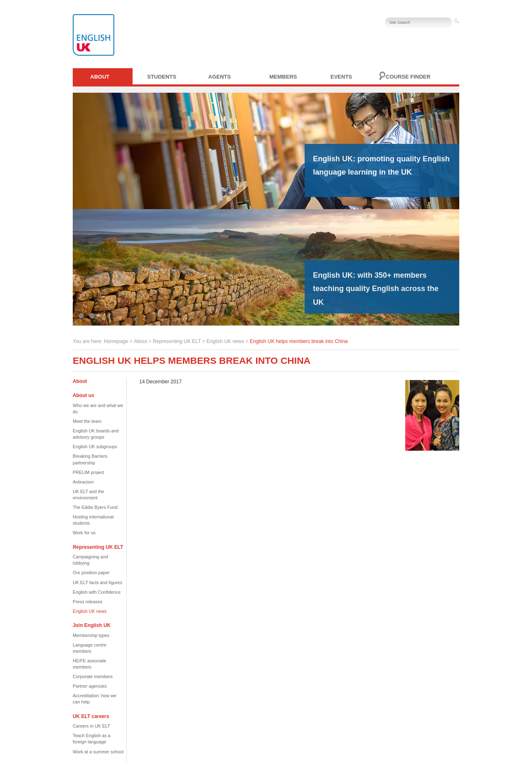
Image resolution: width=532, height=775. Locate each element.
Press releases (87, 602)
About (100, 77)
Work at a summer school (98, 752)
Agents (219, 77)
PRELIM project (89, 472)
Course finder (408, 77)
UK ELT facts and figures (97, 582)
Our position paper (91, 573)
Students (162, 77)
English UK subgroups (95, 447)
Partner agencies (90, 686)
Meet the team (87, 421)
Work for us (84, 533)
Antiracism (83, 482)
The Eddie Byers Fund (95, 507)
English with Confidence (97, 592)
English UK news (225, 341)
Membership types (91, 635)
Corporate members (93, 676)
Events (341, 77)
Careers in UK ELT (91, 726)
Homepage (116, 341)
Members (283, 77)
